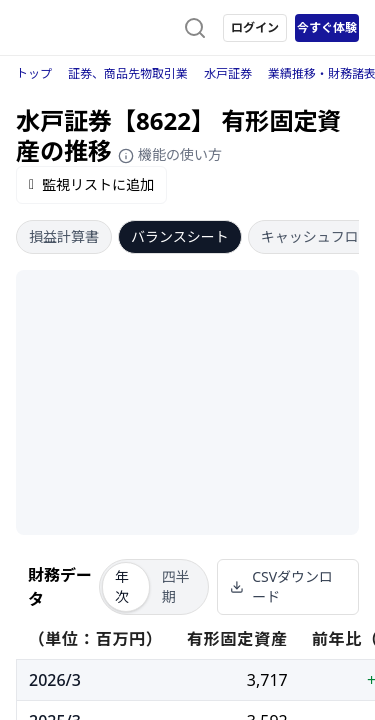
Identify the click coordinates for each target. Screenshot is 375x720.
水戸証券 (228, 73)
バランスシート (180, 236)
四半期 (176, 586)
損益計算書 (64, 236)
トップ (34, 73)
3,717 (267, 680)
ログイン (255, 27)
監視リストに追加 (91, 184)
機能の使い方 (170, 154)
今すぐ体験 (327, 27)
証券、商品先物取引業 (128, 73)
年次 (122, 586)
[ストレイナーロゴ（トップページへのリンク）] (96, 28)
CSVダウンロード (281, 586)
